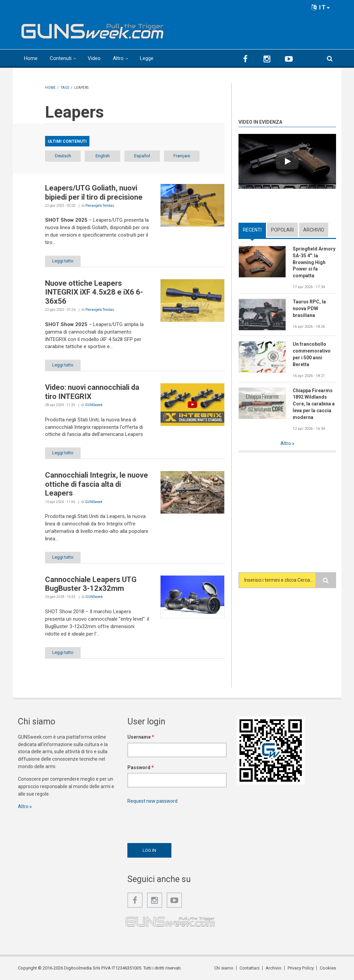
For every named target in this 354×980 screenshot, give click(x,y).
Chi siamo (224, 968)
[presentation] (179, 822)
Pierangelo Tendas (100, 206)
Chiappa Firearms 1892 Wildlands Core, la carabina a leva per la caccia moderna (314, 404)
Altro (118, 58)
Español (142, 156)
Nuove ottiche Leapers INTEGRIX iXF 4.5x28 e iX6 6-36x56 (94, 292)
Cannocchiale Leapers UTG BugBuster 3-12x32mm (91, 584)
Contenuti (61, 58)
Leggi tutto (63, 261)
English (103, 156)
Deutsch (63, 156)
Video (94, 58)
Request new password (152, 801)
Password (141, 767)
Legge (147, 58)
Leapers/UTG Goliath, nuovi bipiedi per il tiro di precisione (94, 192)
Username (141, 737)
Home (31, 58)
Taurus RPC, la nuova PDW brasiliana (309, 308)
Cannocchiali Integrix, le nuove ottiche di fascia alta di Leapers (97, 484)
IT (321, 7)
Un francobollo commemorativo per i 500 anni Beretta (312, 354)
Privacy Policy (301, 968)
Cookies (328, 968)
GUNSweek (94, 405)
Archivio (314, 230)
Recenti (252, 230)
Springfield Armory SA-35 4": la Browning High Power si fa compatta (314, 262)
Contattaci (249, 968)
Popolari (282, 230)
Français (182, 156)
